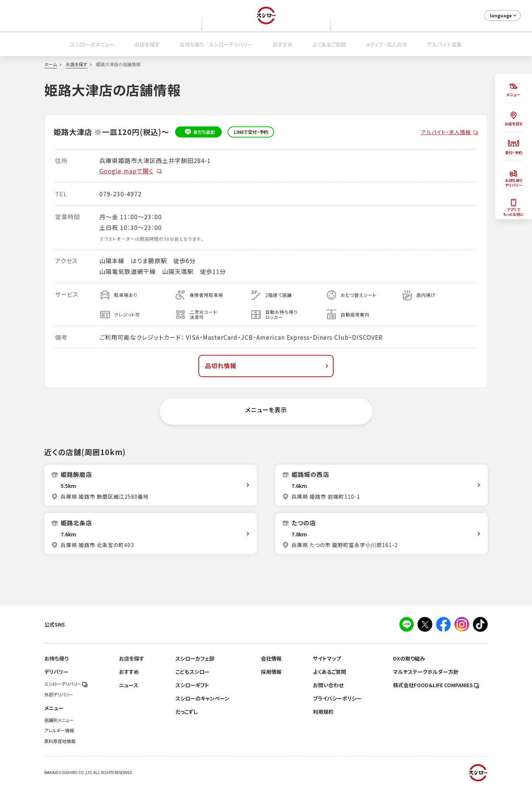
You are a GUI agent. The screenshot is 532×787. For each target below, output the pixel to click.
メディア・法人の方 (386, 44)
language (504, 16)
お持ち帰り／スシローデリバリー (216, 44)
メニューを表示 (266, 410)
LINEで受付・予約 (251, 132)
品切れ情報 (267, 366)
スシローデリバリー (66, 684)
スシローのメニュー (92, 44)
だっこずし (187, 712)
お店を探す (147, 44)
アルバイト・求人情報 (446, 132)
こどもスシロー (192, 672)
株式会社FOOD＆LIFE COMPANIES (436, 685)
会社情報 (271, 658)
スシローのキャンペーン (202, 698)
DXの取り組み (409, 658)
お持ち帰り (56, 658)
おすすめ (283, 44)
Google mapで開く (131, 171)
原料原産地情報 (60, 741)
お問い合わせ (328, 685)
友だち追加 (199, 132)
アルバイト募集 (444, 44)
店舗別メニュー (59, 720)
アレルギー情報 (59, 730)
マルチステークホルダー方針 (426, 672)
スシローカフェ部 (195, 658)
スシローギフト (192, 685)
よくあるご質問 (329, 44)
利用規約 (323, 712)
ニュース (129, 685)
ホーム (51, 64)
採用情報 (271, 672)
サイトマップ (327, 658)
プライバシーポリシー (337, 698)
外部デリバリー (59, 695)
